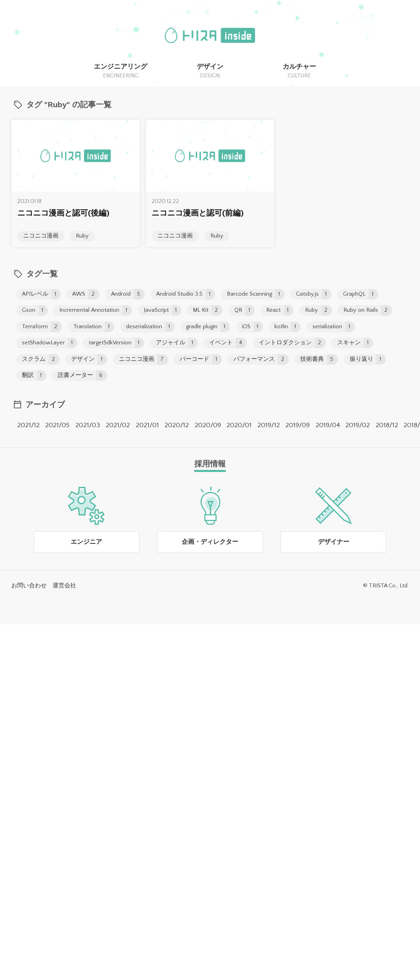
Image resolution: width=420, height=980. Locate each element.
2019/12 (269, 425)
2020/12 (177, 425)
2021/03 (88, 425)
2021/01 (147, 425)
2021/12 (28, 425)
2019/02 (358, 425)
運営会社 (64, 586)
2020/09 (208, 425)
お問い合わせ (29, 586)
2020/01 (239, 425)
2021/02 (118, 425)
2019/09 (298, 425)
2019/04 (328, 425)
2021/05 (57, 425)
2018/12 (387, 425)
